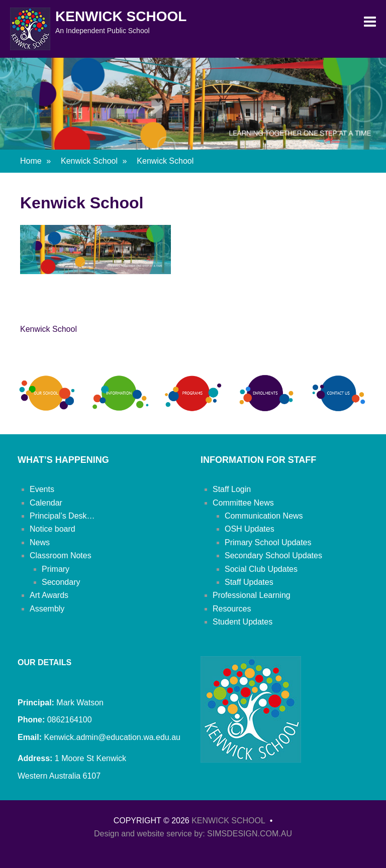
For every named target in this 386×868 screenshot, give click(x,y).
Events (42, 489)
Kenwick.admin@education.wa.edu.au (111, 737)
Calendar (46, 503)
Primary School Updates (268, 542)
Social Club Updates (261, 569)
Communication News (264, 516)
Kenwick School (121, 16)
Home (35, 161)
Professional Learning (252, 595)
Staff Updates (249, 582)
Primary (56, 569)
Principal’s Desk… (62, 516)
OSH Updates (250, 529)
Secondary (61, 582)
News (40, 542)
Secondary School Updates (273, 555)
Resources (232, 609)
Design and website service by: (151, 834)
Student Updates (243, 622)
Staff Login (232, 489)
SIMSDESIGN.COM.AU (250, 834)
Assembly (47, 609)
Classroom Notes (61, 555)
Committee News (243, 503)
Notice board (53, 529)
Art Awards (49, 595)
